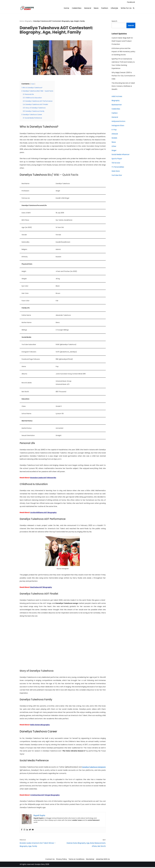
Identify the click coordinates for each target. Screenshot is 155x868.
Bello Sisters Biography (40, 725)
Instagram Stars (118, 126)
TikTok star (116, 163)
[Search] (134, 8)
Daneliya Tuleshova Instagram (94, 768)
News (96, 8)
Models (114, 138)
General (87, 8)
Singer (114, 151)
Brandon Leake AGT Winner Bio (43, 478)
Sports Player (117, 159)
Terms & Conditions (76, 860)
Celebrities (77, 8)
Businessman (117, 105)
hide (33, 84)
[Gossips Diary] (27, 8)
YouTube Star (117, 176)
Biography (29, 21)
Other (114, 146)
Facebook (131, 2)
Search (114, 21)
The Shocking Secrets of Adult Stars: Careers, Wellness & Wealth (123, 86)
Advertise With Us (103, 860)
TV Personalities (118, 167)
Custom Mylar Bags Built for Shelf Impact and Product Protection (122, 41)
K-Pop (114, 130)
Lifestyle (114, 8)
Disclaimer (90, 860)
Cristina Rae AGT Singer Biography (45, 796)
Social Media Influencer (121, 155)
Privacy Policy (61, 860)
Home (66, 8)
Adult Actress (117, 97)
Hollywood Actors (118, 122)
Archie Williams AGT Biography (43, 513)
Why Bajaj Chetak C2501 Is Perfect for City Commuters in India (123, 76)
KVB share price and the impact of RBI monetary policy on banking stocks (123, 52)
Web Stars (116, 171)
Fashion (105, 8)
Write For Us (126, 8)
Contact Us (50, 860)
